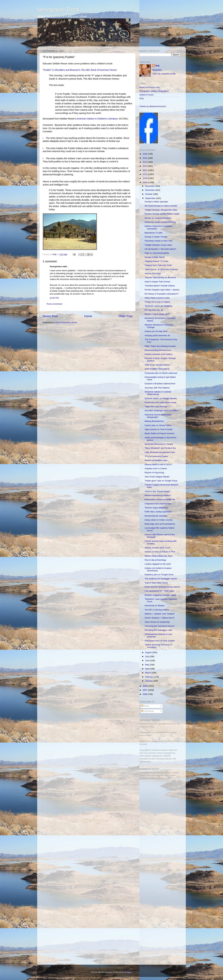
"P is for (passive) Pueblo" (157, 456)
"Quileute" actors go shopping (158, 306)
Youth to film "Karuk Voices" (157, 491)
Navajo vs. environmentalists (158, 218)
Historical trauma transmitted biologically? (158, 416)
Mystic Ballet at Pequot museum (160, 433)
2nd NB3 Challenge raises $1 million (162, 410)
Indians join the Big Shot (156, 331)
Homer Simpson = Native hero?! (160, 618)
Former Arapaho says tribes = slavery (162, 290)
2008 (145, 686)
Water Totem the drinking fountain (160, 346)
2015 (145, 158)
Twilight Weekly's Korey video (158, 245)
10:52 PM (54, 298)
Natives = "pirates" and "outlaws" (160, 614)
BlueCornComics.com (150, 87)
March (148, 673)
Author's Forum (146, 95)
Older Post (126, 316)
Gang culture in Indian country (159, 520)
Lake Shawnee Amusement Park (160, 452)
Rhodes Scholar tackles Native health (162, 214)
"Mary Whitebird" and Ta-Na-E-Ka (160, 448)
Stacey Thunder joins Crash (157, 548)
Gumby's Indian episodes (156, 202)
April (148, 669)
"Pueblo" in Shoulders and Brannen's (80, 70)
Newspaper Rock (58, 10)
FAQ (141, 98)
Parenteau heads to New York (159, 241)
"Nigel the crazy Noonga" (156, 406)
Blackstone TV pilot (154, 233)
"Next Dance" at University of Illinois (161, 269)
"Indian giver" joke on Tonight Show (161, 481)
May (147, 665)
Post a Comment (54, 304)
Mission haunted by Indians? (158, 495)
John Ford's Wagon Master (157, 477)
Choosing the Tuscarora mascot (159, 626)
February (150, 677)
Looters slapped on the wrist (158, 564)
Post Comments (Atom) (66, 322)
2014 (145, 162)
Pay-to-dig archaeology (155, 560)
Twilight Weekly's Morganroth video (161, 210)
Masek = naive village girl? (157, 314)
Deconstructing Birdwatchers (158, 350)
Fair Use (143, 753)
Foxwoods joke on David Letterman (161, 373)
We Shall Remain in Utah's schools (161, 206)
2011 (145, 174)
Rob (55, 254)
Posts (145, 706)
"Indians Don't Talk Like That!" (158, 265)
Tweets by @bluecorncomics (153, 106)
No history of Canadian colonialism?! (162, 294)
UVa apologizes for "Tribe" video (160, 591)
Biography (157, 70)
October (149, 194)
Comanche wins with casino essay (161, 402)
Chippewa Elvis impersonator (158, 504)
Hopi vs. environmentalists (157, 253)
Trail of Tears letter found (156, 583)
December (150, 186)
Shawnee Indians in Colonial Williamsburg (158, 393)
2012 (145, 170)
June (148, 660)
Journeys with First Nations (157, 388)
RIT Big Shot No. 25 (154, 310)
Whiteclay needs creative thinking (160, 222)
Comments (148, 711)
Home (88, 316)
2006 (145, 694)
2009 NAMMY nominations (157, 369)
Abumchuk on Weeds (155, 606)
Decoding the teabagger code (158, 630)
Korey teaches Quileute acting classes (162, 587)
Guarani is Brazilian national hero (160, 384)
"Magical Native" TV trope (156, 261)
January (149, 681)
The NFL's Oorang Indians (157, 610)
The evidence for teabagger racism (161, 579)
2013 (145, 166)
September (151, 198)
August (149, 652)
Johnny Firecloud (153, 273)
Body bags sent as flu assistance (160, 524)
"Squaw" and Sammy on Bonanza (160, 277)
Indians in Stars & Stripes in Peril (160, 552)
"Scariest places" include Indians (160, 286)
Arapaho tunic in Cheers (156, 468)
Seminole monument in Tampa (159, 444)
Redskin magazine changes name (160, 595)
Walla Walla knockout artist (157, 298)
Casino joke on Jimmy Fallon (158, 425)
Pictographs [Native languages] (154, 91)
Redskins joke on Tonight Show (159, 575)
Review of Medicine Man (156, 460)
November (150, 190)
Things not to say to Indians (157, 302)
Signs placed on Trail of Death (159, 429)
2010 (145, 178)
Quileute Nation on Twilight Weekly (161, 398)
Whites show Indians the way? (159, 556)
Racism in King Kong (154, 473)
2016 (145, 154)
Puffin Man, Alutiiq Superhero (158, 512)
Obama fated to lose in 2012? (158, 464)
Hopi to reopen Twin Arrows (157, 282)
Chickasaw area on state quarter (160, 641)
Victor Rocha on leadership (157, 622)
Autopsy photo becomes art (157, 335)
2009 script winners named (157, 365)
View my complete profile (164, 74)
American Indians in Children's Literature (97, 119)
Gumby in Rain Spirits (155, 257)
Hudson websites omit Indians (159, 354)
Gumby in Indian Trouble (156, 237)
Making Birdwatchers (154, 421)
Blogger (128, 972)
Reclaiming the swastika (156, 516)
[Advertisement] (159, 804)
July (147, 656)
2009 (145, 182)
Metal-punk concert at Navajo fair (160, 499)
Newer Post (50, 316)
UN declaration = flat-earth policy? (160, 249)
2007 (145, 690)
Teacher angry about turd (156, 508)
